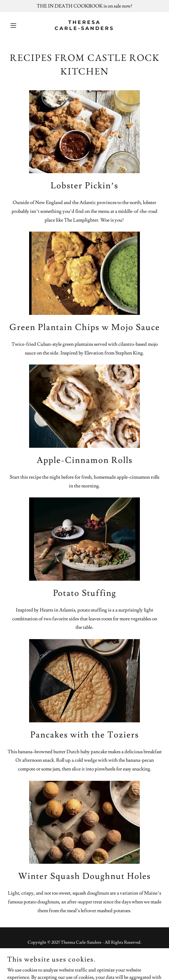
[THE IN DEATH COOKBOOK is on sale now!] (84, 6)
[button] (19, 25)
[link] (84, 28)
